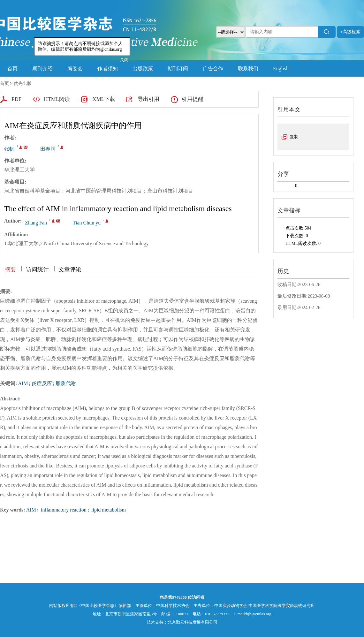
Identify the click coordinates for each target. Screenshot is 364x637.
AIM (23, 383)
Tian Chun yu (87, 223)
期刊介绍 (42, 68)
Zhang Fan (36, 223)
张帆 (9, 149)
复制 (294, 137)
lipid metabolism (108, 510)
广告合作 (213, 68)
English (281, 68)
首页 (12, 68)
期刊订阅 (178, 68)
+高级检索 (351, 32)
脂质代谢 (66, 383)
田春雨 (48, 149)
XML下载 (104, 99)
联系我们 (248, 68)
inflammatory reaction (63, 510)
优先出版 (23, 83)
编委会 (75, 68)
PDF (16, 99)
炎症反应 (42, 383)
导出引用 (148, 99)
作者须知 (108, 68)
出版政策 (143, 68)
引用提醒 (193, 99)
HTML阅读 (57, 99)
